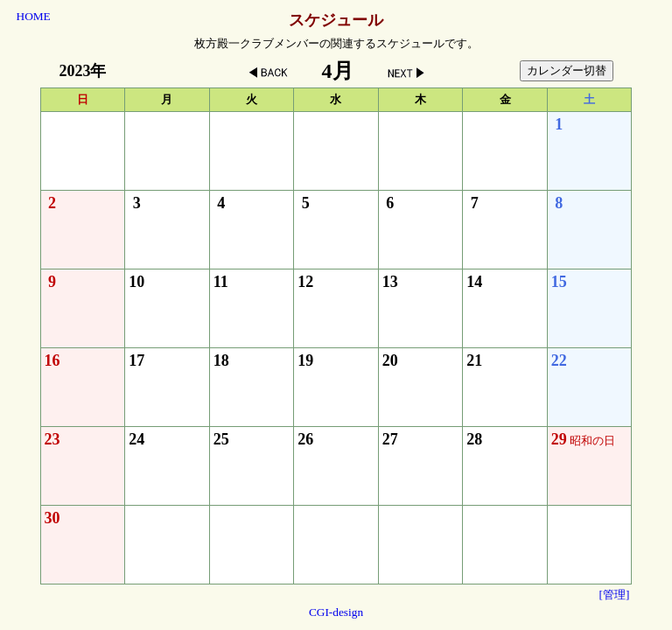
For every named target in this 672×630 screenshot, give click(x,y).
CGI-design (336, 612)
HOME (34, 16)
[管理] (615, 595)
